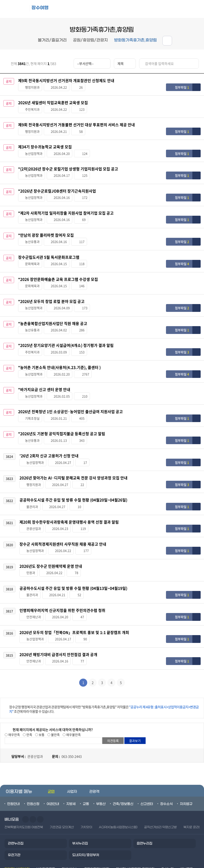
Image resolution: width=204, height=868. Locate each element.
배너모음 (187, 833)
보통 (41, 699)
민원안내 (13, 768)
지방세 (71, 768)
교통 (86, 768)
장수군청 (18, 9)
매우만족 (14, 699)
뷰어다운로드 (46, 833)
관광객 (94, 756)
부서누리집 (80, 808)
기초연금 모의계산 (62, 792)
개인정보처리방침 (17, 833)
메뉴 (175, 9)
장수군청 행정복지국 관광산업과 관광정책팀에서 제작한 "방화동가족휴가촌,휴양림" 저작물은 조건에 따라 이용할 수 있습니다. (104, 673)
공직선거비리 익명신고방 (160, 792)
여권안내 (53, 768)
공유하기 (167, 41)
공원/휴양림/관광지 (90, 40)
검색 (195, 9)
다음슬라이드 (33, 784)
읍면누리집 (144, 808)
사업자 (72, 756)
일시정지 (40, 784)
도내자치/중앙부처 (86, 819)
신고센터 (147, 768)
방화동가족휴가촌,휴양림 (135, 40)
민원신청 (33, 768)
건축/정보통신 (123, 768)
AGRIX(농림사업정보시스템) (118, 792)
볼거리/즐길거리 (52, 40)
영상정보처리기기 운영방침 (135, 833)
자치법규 (186, 768)
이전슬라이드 (25, 784)
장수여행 (44, 8)
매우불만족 (73, 699)
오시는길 (167, 833)
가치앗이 (86, 792)
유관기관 (14, 819)
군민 (51, 756)
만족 (29, 699)
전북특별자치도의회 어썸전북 (24, 792)
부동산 (101, 768)
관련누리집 (16, 808)
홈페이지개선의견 (97, 833)
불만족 (55, 699)
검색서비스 (70, 833)
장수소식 (166, 768)
